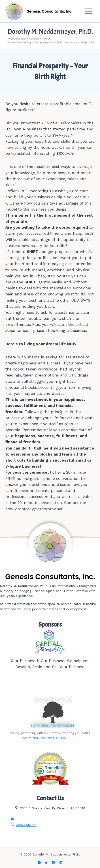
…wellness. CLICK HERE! (57, 738)
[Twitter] (46, 863)
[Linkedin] (61, 863)
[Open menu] (88, 11)
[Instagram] (54, 863)
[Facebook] (39, 863)
